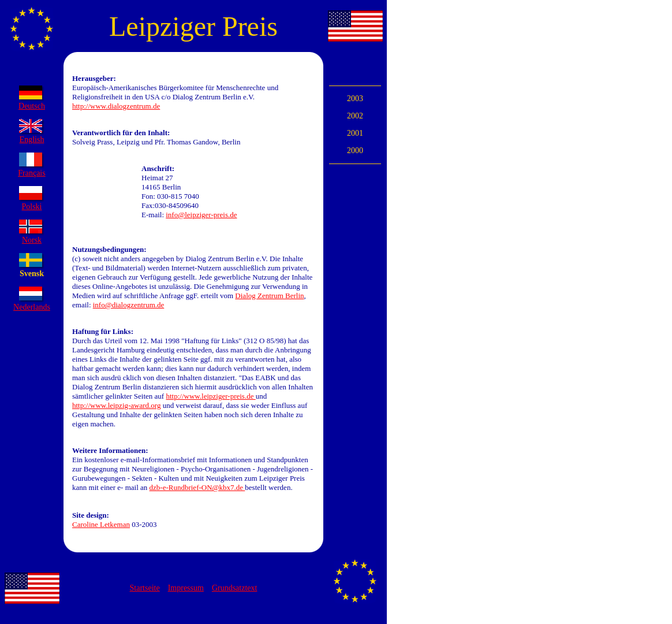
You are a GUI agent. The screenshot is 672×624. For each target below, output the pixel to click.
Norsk (32, 240)
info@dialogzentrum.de (129, 305)
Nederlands (32, 307)
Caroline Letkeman (101, 524)
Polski (31, 207)
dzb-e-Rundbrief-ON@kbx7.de (197, 487)
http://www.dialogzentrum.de (116, 106)
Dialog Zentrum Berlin (269, 296)
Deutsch (32, 106)
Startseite (145, 588)
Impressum (186, 588)
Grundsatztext (235, 588)
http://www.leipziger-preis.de (210, 396)
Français (31, 173)
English (32, 140)
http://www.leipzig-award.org (116, 405)
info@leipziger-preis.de (201, 215)
